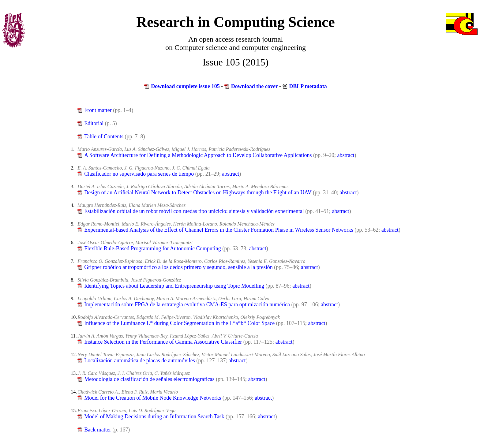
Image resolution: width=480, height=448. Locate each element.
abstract (346, 155)
